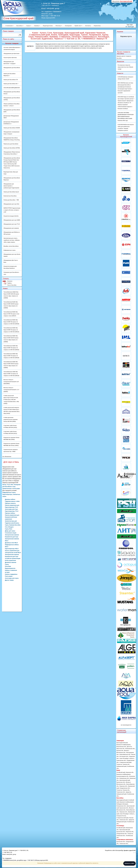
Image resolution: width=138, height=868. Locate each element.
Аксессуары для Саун (11, 509)
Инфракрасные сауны (10, 250)
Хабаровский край (122, 766)
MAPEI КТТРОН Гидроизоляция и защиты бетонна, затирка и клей (12, 210)
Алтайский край (121, 772)
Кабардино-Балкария (122, 804)
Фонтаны (59, 26)
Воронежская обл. (121, 747)
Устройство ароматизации (13, 558)
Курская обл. (120, 751)
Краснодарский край (122, 743)
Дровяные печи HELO (11, 543)
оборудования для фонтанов (11, 54)
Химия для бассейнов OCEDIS (12, 128)
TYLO (8, 485)
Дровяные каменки (11, 562)
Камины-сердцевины (11, 574)
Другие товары (9, 580)
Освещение (68, 26)
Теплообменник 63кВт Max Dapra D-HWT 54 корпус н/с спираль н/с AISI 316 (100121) (11, 330)
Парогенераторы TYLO (12, 511)
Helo (12, 485)
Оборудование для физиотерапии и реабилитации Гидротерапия (11, 186)
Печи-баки (8, 566)
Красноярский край (125, 780)
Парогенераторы (7, 494)
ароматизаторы (7, 489)
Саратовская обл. (121, 760)
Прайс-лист (78, 26)
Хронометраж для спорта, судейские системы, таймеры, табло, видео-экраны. (12, 240)
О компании (10, 26)
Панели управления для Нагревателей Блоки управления (12, 517)
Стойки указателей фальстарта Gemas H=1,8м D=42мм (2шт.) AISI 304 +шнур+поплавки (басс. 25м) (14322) (11, 400)
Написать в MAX (129, 863)
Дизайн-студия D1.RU (130, 850)
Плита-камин (9, 576)
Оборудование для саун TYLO (12, 224)
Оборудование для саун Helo (11, 204)
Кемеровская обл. (130, 749)
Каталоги (10, 281)
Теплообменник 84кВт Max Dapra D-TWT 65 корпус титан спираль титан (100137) (11, 314)
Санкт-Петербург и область (127, 758)
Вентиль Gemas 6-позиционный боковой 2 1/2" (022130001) (11, 382)
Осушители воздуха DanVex (11, 216)
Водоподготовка (48, 26)
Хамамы (37, 26)
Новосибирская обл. (125, 754)
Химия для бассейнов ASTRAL (12, 148)
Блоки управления (10, 560)
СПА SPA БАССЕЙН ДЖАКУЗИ (12, 88)
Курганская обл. (121, 782)
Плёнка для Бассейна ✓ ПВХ (11, 200)
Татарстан (119, 764)
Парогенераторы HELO (12, 549)
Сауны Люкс (9, 529)
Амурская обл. (130, 772)
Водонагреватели (10, 568)
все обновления (7, 457)
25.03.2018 (126, 103)
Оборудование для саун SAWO (12, 220)
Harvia (4, 485)
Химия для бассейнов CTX (11, 80)
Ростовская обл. (124, 756)
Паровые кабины (10, 513)
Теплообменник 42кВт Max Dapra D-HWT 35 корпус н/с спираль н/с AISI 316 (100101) (11, 348)
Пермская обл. (123, 786)
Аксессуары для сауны (12, 578)
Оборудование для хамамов (11, 228)
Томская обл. (126, 764)
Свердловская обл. (125, 788)
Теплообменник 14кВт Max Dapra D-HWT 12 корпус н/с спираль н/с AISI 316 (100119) (11, 374)
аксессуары (16, 489)
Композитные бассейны (10, 196)
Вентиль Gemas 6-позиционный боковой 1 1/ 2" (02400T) (11, 390)
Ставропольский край (125, 762)
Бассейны (20, 26)
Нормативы (97, 26)
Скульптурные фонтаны (10, 58)
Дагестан (129, 747)
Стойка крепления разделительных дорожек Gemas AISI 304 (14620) (11, 419)
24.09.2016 (126, 117)
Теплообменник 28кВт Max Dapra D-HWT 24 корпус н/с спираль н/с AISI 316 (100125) (11, 356)
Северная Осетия (121, 816)
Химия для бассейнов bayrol (11, 192)
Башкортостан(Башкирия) (124, 745)
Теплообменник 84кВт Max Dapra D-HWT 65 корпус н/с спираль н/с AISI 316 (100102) (11, 322)
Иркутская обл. (121, 749)
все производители (126, 725)
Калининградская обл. (123, 776)
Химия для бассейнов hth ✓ (11, 84)
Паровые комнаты (10, 503)
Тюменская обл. (121, 792)
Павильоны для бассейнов (11, 144)
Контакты (88, 26)
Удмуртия (128, 792)
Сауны (29, 26)
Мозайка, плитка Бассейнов (11, 246)
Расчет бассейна (12, 285)
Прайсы (10, 283)
